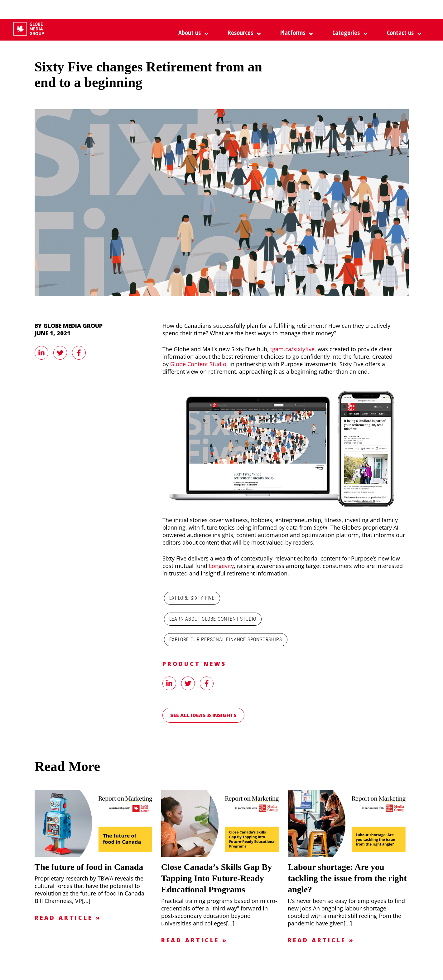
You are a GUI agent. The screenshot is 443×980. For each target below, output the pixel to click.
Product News (194, 664)
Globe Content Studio (198, 364)
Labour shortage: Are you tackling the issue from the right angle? (347, 878)
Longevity (221, 566)
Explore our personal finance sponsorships (226, 640)
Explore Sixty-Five (192, 598)
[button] (295, 33)
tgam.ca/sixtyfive (292, 349)
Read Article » (68, 918)
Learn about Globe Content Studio (213, 619)
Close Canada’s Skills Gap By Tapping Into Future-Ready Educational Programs (217, 878)
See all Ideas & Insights (203, 715)
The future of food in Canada (89, 867)
